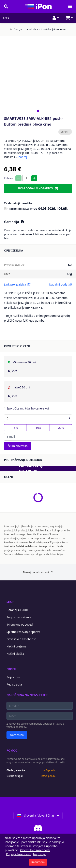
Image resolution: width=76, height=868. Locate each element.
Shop (6, 18)
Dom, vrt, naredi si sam (25, 30)
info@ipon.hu (49, 776)
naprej (23, 157)
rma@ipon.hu (49, 770)
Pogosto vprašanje (19, 617)
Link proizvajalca (17, 284)
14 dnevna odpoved (20, 624)
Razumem (38, 862)
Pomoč (12, 750)
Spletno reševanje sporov (23, 632)
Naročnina (17, 735)
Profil (11, 669)
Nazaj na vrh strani (38, 572)
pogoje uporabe (43, 724)
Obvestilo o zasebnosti (21, 639)
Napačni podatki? (60, 284)
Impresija (39, 854)
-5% (15, 428)
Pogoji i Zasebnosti (19, 854)
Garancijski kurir (17, 610)
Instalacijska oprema (54, 30)
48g (69, 274)
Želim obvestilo (18, 446)
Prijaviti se (13, 677)
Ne (70, 265)
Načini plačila (15, 654)
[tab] (38, 111)
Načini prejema (17, 646)
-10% (38, 428)
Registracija (14, 684)
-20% (61, 428)
